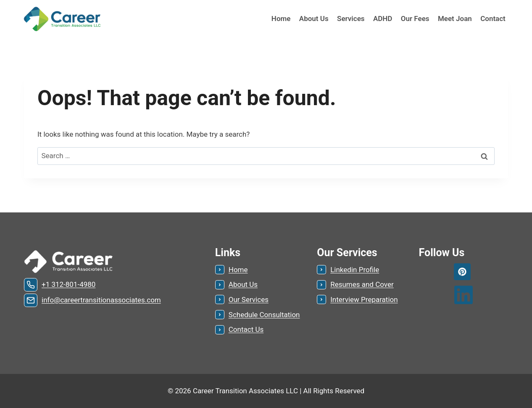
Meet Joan (455, 19)
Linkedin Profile (355, 270)
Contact (493, 19)
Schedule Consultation (264, 315)
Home (281, 19)
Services (351, 19)
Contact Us (246, 329)
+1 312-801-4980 (68, 284)
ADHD (383, 19)
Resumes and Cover (362, 284)
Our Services (249, 299)
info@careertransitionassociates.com (101, 300)
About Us (314, 19)
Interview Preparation (364, 299)
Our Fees (415, 19)
